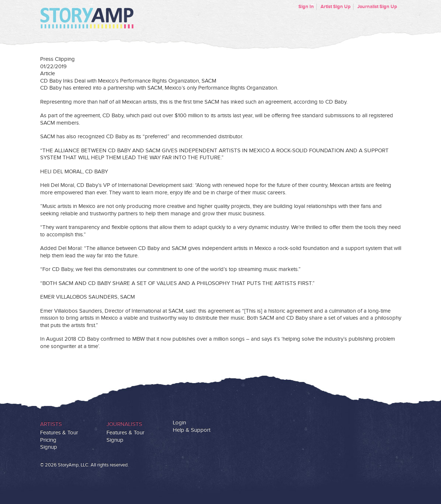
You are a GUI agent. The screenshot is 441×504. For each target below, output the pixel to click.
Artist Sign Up (336, 7)
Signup (49, 447)
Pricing (48, 440)
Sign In (306, 7)
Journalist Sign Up (377, 7)
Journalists (124, 424)
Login (179, 423)
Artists (51, 424)
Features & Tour (59, 433)
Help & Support (192, 430)
